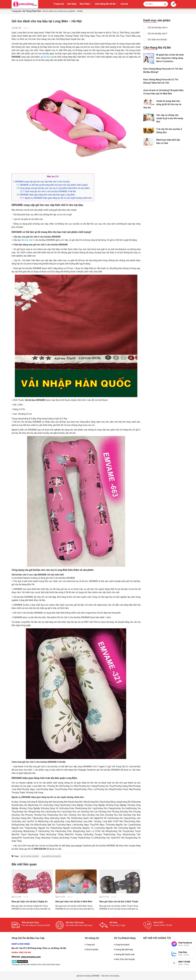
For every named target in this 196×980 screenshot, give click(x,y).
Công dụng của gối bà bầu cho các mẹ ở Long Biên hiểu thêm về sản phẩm (53, 188)
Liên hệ (124, 4)
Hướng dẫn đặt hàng (124, 950)
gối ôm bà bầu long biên (30, 856)
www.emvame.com (31, 957)
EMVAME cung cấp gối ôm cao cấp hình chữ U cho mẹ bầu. (42, 182)
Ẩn (57, 177)
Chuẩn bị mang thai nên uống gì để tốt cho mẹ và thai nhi (162, 104)
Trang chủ (59, 4)
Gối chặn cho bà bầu (157, 40)
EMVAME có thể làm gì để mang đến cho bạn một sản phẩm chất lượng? (52, 185)
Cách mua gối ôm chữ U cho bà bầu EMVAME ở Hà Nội (48, 191)
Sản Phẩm (85, 4)
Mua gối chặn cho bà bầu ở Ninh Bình (74, 902)
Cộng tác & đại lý (122, 945)
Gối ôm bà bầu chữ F (158, 34)
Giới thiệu (72, 4)
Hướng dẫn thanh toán (125, 954)
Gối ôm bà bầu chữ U (158, 28)
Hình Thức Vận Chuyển (125, 959)
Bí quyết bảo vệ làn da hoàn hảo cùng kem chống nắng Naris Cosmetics (170, 58)
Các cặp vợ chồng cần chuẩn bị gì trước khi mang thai (170, 118)
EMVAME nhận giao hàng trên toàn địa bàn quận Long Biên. (46, 195)
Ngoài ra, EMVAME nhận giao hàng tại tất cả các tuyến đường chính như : (56, 198)
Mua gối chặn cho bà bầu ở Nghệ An (30, 902)
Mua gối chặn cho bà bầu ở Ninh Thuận (119, 902)
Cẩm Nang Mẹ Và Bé (105, 4)
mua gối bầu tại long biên (51, 856)
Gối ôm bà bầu (92, 950)
